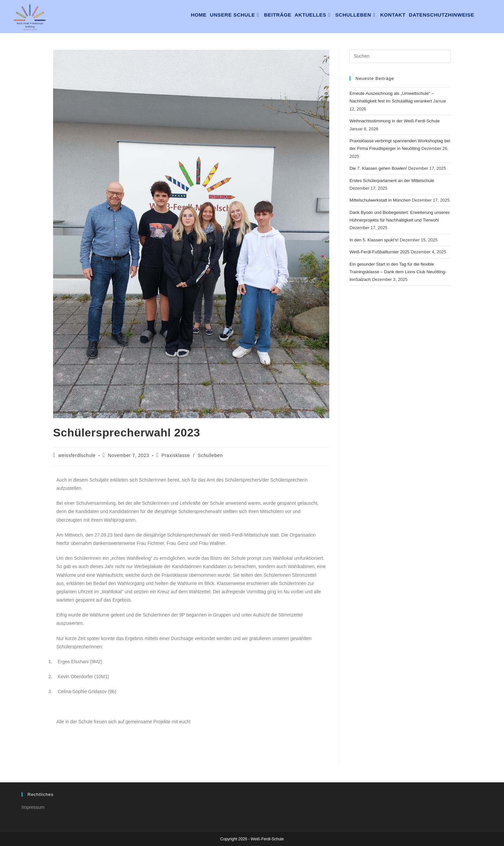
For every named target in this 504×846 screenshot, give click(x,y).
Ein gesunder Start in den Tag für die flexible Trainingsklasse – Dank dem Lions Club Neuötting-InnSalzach (398, 272)
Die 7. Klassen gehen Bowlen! (378, 168)
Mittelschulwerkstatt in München (380, 200)
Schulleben (210, 455)
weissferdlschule (77, 455)
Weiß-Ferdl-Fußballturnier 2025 (379, 252)
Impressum (33, 807)
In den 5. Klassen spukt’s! (374, 240)
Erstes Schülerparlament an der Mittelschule (392, 181)
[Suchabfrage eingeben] (400, 56)
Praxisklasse (176, 455)
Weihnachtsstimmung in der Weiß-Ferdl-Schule (395, 121)
